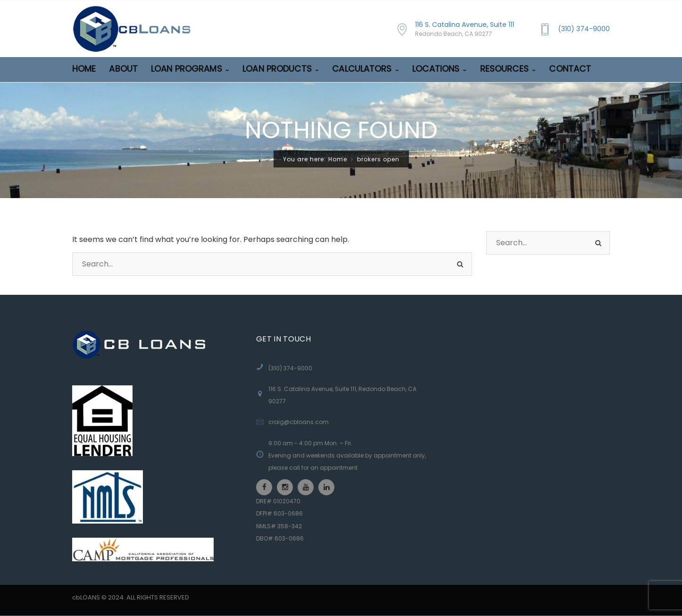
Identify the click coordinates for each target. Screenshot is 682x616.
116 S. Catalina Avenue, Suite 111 (465, 29)
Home (338, 159)
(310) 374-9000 (584, 29)
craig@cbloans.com (299, 422)
